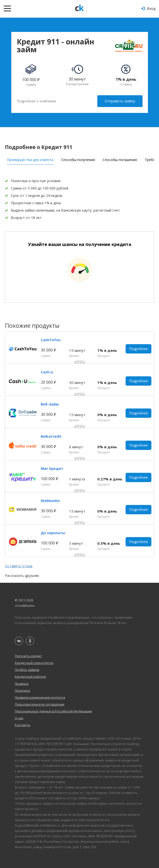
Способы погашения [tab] (120, 160)
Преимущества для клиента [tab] (30, 160)
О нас (19, 718)
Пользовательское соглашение (40, 704)
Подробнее (138, 349)
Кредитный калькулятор (34, 663)
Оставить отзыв (19, 566)
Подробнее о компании (36, 101)
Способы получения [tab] (78, 160)
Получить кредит (28, 656)
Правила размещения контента (40, 697)
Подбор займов (27, 670)
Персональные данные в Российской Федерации (53, 711)
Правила (22, 684)
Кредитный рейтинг (30, 677)
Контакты (22, 725)
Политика (22, 691)
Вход (148, 8)
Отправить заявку (120, 101)
